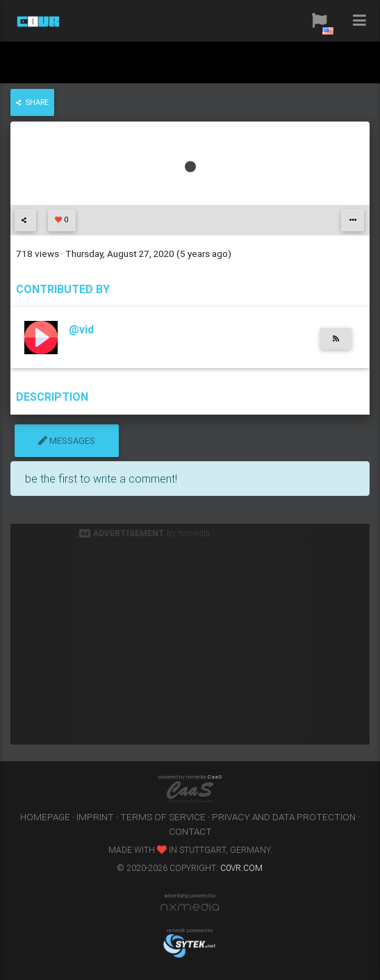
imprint (95, 817)
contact (190, 831)
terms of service (163, 817)
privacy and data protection (284, 817)
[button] (319, 21)
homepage (45, 817)
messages (67, 441)
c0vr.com (241, 868)
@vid (81, 329)
